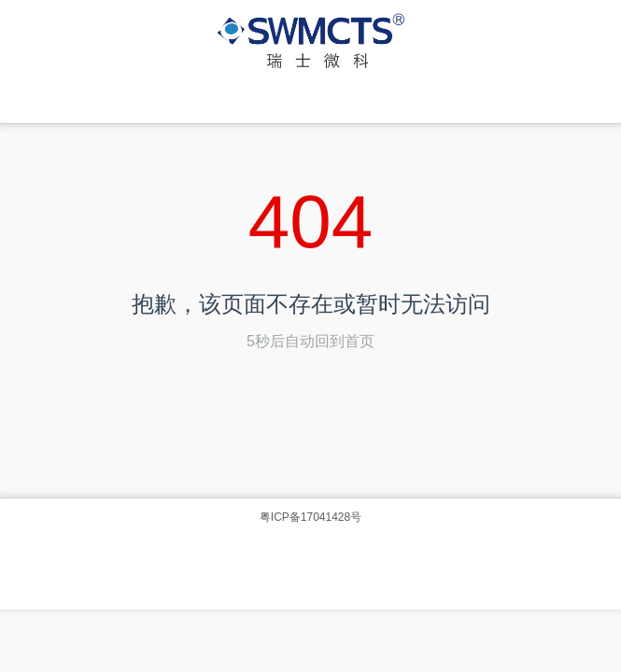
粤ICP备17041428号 (310, 517)
